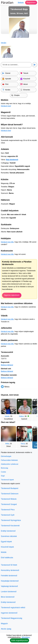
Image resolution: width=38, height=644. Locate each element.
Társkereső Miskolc (9, 499)
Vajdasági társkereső (9, 586)
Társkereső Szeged (9, 504)
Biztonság (4, 468)
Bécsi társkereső (8, 597)
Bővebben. (26, 637)
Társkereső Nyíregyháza (11, 520)
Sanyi (23, 444)
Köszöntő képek (7, 547)
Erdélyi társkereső (8, 531)
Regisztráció (31, 3)
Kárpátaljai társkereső (10, 581)
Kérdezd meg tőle (7, 242)
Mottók (4, 552)
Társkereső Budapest (10, 488)
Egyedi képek (6, 542)
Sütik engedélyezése (19, 640)
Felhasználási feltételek (9, 460)
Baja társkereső (12, 160)
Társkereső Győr (8, 515)
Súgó (3, 476)
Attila (7, 444)
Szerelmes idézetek (9, 536)
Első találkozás (7, 558)
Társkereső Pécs (8, 510)
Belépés (21, 3)
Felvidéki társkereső (9, 576)
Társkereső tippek (7, 480)
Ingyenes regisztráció (12, 295)
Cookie (3, 472)
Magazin (4, 624)
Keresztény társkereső (10, 570)
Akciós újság (6, 629)
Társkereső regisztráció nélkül (13, 608)
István (7, 416)
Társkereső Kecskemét (10, 526)
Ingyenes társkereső (9, 613)
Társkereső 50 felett (9, 565)
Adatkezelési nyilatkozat (10, 464)
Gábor (21, 416)
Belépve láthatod (7, 365)
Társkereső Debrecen (10, 494)
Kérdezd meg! (6, 106)
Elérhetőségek (6, 456)
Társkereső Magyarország (12, 618)
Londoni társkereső (9, 592)
